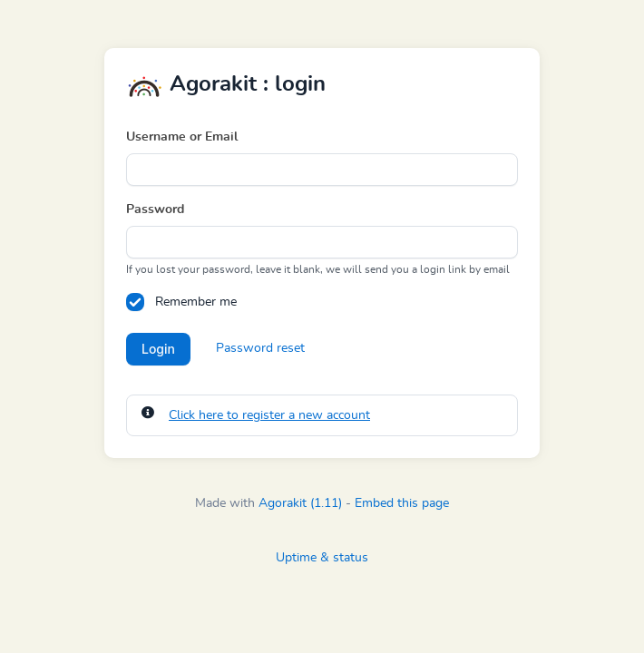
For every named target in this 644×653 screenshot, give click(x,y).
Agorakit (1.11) (300, 503)
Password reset (260, 348)
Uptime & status (322, 558)
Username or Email (182, 137)
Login (158, 349)
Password (155, 210)
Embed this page (402, 503)
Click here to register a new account (269, 415)
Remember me (196, 302)
